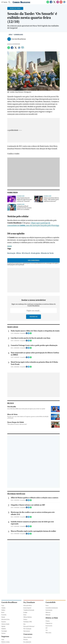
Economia (4, 615)
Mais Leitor (48, 633)
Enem (25, 615)
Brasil (3, 612)
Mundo (3, 617)
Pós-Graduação (27, 629)
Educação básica (28, 605)
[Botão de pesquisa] (9, 2)
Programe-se (49, 623)
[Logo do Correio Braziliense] (21, 2)
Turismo (3, 633)
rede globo (36, 253)
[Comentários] (23, 48)
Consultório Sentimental (52, 608)
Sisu (24, 624)
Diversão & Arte (5, 619)
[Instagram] (58, 3)
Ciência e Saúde (5, 624)
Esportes (4, 622)
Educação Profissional (29, 626)
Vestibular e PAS (28, 622)
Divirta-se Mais (52, 618)
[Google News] (64, 3)
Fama (47, 605)
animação (12, 253)
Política (3, 610)
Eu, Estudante (29, 602)
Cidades (3, 608)
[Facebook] (51, 3)
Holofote (4, 629)
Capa (3, 605)
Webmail (48, 615)
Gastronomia (49, 610)
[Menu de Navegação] (4, 2)
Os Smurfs (27, 253)
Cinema (48, 621)
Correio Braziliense (9, 602)
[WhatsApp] (48, 3)
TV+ (47, 630)
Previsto (26, 640)
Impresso (5, 636)
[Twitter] (54, 3)
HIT (47, 628)
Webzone (48, 612)
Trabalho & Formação (29, 610)
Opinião (3, 626)
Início (10, 34)
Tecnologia (4, 631)
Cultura (25, 619)
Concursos (28, 634)
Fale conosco (27, 631)
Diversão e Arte (19, 34)
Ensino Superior (27, 608)
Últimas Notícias (28, 617)
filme (19, 253)
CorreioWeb (51, 602)
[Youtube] (61, 3)
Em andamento (27, 642)
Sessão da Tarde (48, 253)
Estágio (25, 612)
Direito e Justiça (5, 642)
